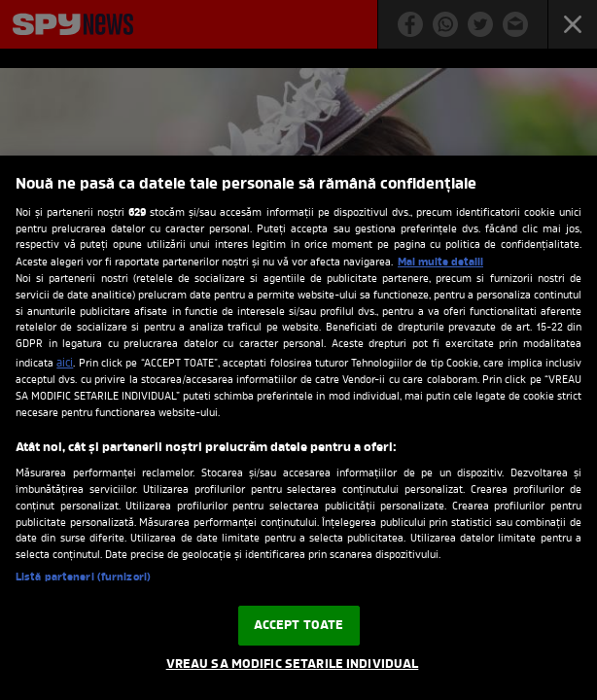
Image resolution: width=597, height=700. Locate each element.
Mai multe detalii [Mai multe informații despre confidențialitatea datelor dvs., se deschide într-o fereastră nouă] (440, 262)
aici (65, 364)
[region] (298, 428)
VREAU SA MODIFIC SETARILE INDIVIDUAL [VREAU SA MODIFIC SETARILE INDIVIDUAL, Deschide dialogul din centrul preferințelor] (293, 665)
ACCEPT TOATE (299, 626)
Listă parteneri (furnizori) (83, 578)
